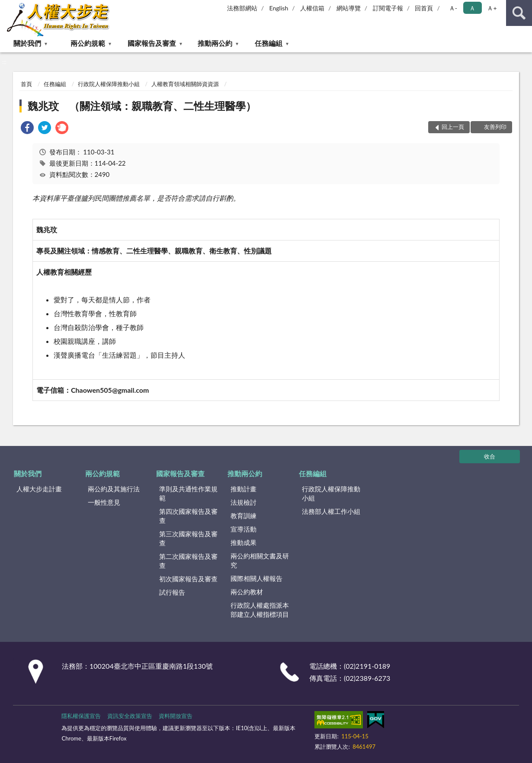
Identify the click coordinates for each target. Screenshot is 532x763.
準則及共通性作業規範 (188, 493)
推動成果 (244, 542)
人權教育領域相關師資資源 (185, 84)
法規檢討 (244, 502)
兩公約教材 (247, 592)
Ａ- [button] (453, 8)
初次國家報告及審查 (188, 579)
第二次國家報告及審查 (188, 561)
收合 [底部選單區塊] (490, 456)
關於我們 (27, 43)
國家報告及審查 (152, 43)
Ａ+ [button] (492, 8)
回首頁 (424, 8)
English (279, 8)
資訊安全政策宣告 (130, 716)
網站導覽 (349, 8)
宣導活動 (244, 529)
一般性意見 (104, 502)
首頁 (26, 84)
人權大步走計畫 (39, 489)
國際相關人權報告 (256, 578)
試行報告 (172, 592)
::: (7, 6)
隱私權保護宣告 (81, 716)
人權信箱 (312, 8)
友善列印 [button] (495, 127)
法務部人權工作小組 (331, 511)
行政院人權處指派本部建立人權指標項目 (260, 610)
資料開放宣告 (176, 716)
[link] (27, 129)
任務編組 (269, 43)
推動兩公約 (215, 43)
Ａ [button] (472, 8)
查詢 (519, 13)
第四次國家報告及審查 (188, 516)
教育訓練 (244, 516)
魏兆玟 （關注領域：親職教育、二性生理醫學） (142, 106)
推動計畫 (244, 489)
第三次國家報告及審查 (188, 538)
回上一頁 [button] (453, 127)
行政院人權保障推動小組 (109, 84)
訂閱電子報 (388, 8)
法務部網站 (242, 8)
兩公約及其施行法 (114, 489)
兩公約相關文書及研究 (260, 560)
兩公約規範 (88, 43)
